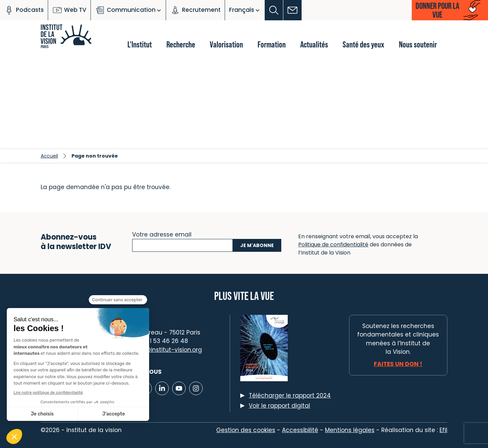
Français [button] (242, 10)
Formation (272, 44)
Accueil (49, 156)
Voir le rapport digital (279, 406)
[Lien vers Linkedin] (162, 388)
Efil (443, 430)
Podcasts (24, 10)
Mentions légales (350, 430)
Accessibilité (300, 430)
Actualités (314, 44)
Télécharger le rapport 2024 (290, 395)
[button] (274, 10)
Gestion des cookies (246, 430)
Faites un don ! (398, 364)
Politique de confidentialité (333, 245)
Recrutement (195, 10)
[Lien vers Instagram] (196, 388)
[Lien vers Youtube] (179, 388)
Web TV (69, 10)
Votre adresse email (162, 234)
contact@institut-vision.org (162, 350)
